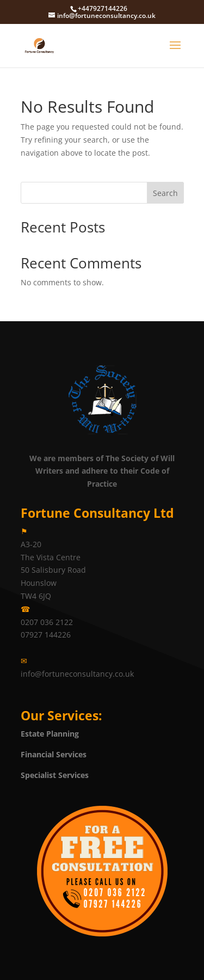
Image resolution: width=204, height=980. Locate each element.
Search (165, 193)
